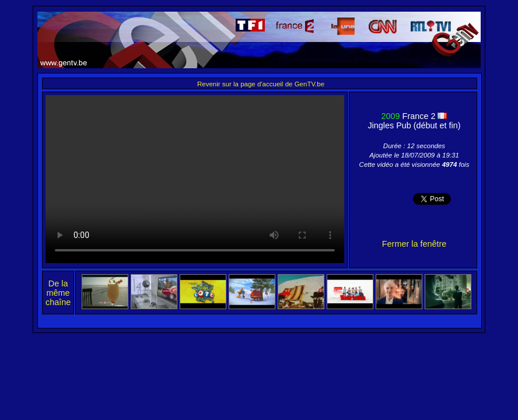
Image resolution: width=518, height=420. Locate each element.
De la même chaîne (58, 293)
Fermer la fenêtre (414, 244)
